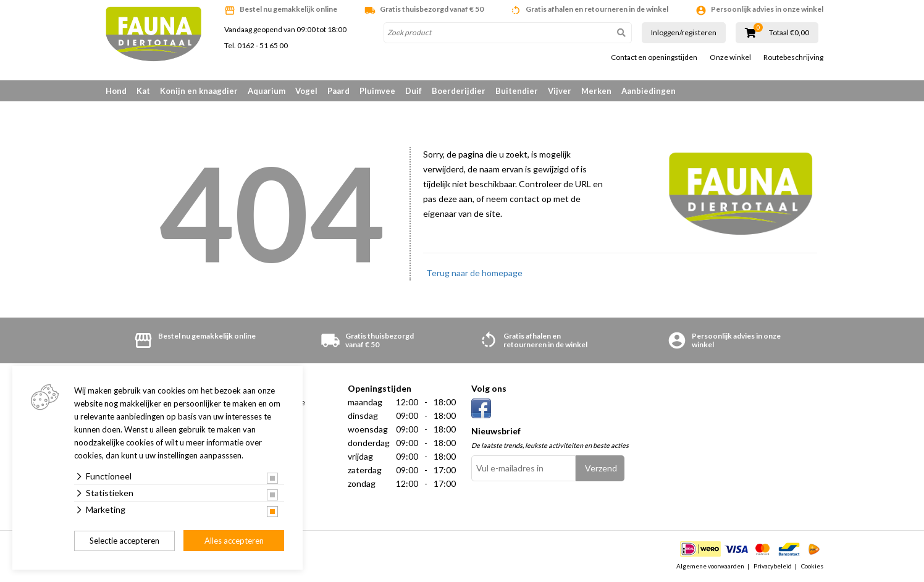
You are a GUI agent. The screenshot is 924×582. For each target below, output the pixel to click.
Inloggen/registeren (684, 32)
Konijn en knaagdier (199, 91)
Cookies (812, 566)
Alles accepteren (234, 541)
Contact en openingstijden (654, 57)
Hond (116, 91)
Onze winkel (730, 57)
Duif (414, 91)
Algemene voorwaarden (710, 566)
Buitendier (517, 91)
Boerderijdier (459, 91)
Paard (338, 91)
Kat (143, 91)
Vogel (306, 91)
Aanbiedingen (649, 91)
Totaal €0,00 (789, 33)
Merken (596, 91)
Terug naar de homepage (474, 273)
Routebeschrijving (793, 57)
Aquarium (267, 91)
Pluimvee (377, 91)
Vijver (560, 91)
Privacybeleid (773, 566)
